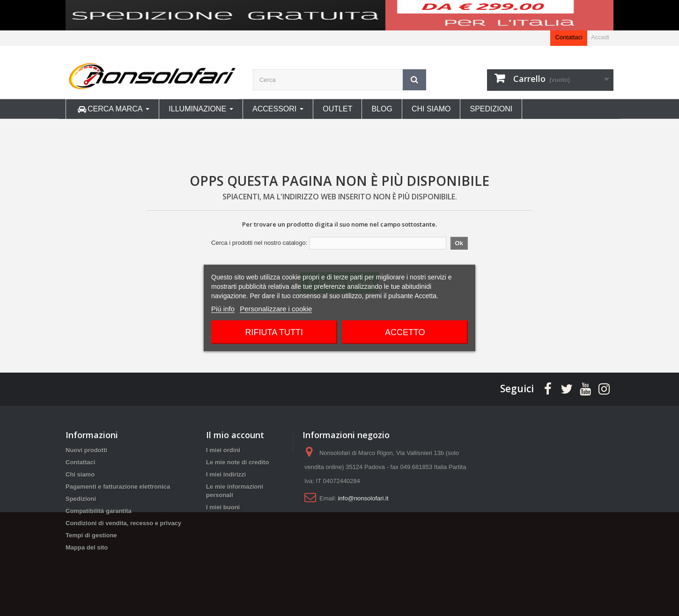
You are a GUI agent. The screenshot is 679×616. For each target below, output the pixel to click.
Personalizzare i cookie (276, 309)
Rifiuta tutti (274, 332)
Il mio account (235, 435)
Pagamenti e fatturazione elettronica (118, 487)
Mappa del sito (87, 547)
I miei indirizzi (226, 474)
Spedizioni (81, 499)
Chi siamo (80, 474)
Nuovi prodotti (86, 450)
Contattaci (569, 37)
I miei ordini (223, 450)
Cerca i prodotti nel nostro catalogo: (259, 243)
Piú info (223, 309)
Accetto (405, 332)
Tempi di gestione (91, 535)
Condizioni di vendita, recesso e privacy (123, 523)
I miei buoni (223, 507)
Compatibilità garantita (99, 511)
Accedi (600, 37)
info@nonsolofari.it (363, 498)
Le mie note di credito (237, 462)
